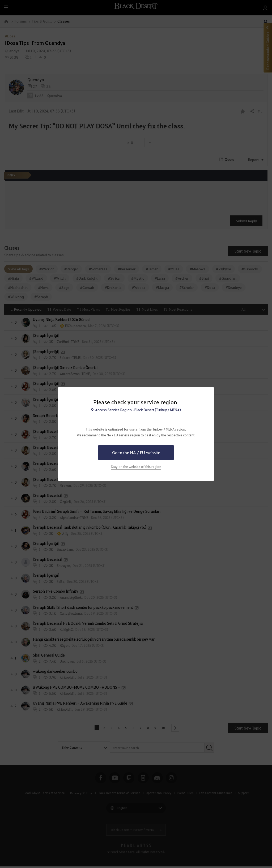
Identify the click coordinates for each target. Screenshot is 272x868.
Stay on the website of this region (136, 467)
